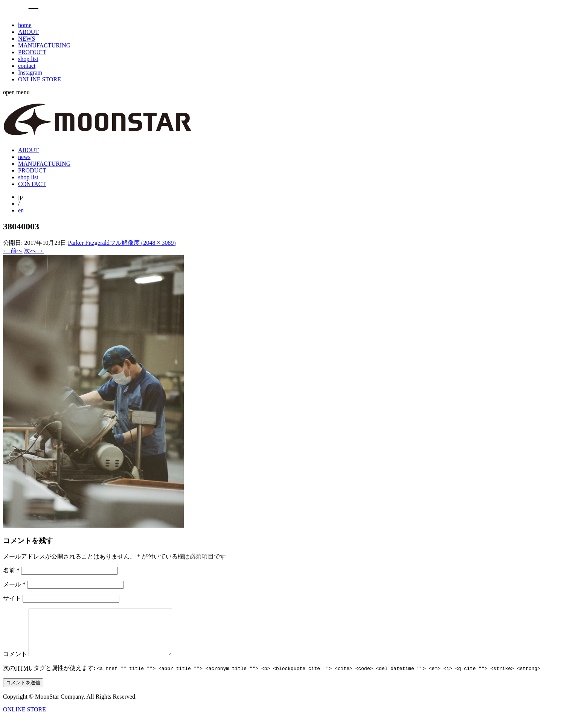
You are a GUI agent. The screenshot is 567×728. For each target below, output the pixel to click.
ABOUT (28, 32)
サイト (12, 598)
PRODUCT (32, 52)
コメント (15, 663)
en (21, 210)
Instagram (30, 72)
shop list (28, 59)
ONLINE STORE (40, 79)
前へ (13, 251)
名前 (11, 570)
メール (14, 584)
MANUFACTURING (44, 45)
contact (27, 66)
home (25, 25)
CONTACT (32, 184)
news (24, 157)
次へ (34, 251)
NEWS (27, 39)
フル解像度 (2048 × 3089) (143, 243)
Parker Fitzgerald (89, 243)
